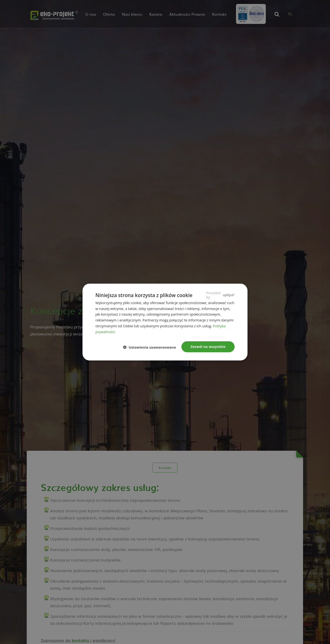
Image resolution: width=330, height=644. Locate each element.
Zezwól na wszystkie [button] (208, 347)
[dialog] (165, 322)
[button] (152, 347)
